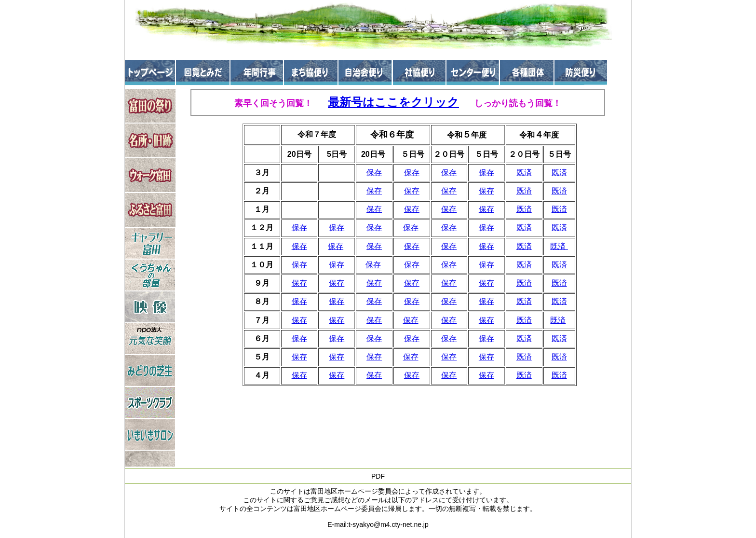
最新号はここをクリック (393, 102)
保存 (374, 172)
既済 (524, 172)
